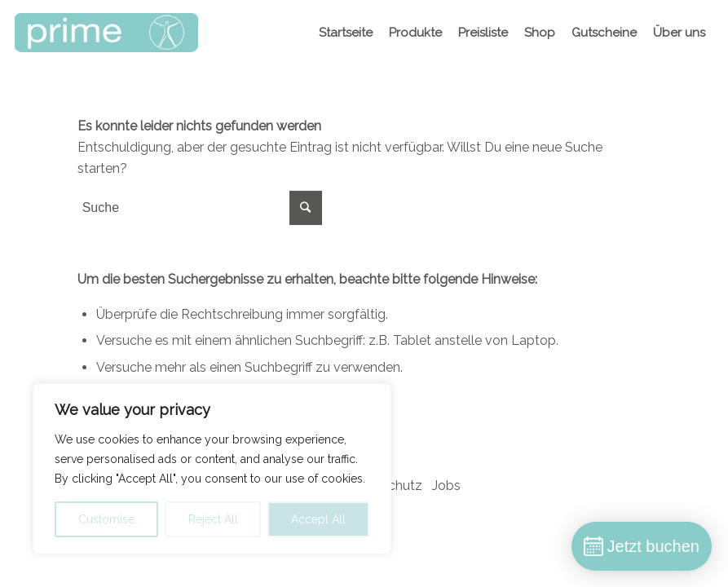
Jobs (446, 485)
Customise (106, 519)
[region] (212, 469)
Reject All (213, 519)
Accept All (318, 519)
